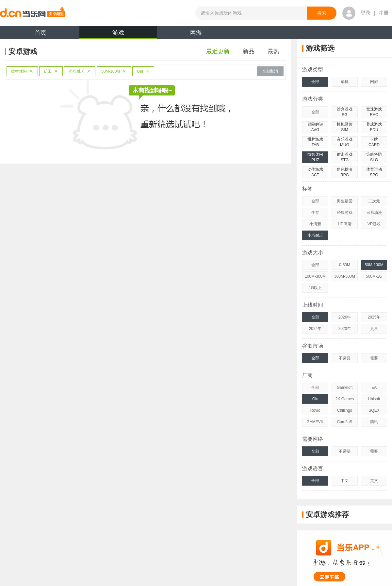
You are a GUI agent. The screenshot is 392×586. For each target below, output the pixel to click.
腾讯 (374, 422)
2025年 (374, 317)
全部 (315, 82)
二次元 (374, 201)
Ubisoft (374, 399)
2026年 (345, 317)
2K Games (345, 399)
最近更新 (218, 51)
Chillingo (345, 410)
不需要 (345, 358)
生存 (315, 213)
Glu (143, 71)
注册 (384, 13)
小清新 (315, 224)
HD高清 (344, 224)
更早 (374, 329)
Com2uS (345, 422)
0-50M (345, 265)
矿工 (51, 71)
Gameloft (345, 388)
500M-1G (374, 276)
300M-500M (345, 276)
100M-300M (315, 276)
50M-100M (114, 71)
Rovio (315, 410)
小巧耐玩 (80, 71)
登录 (366, 13)
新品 (249, 51)
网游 (196, 33)
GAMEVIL (315, 422)
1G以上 (315, 288)
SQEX (374, 410)
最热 (273, 51)
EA (374, 388)
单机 (345, 82)
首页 (41, 33)
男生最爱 (345, 201)
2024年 (315, 329)
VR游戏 (374, 224)
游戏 (118, 34)
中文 (345, 481)
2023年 (345, 329)
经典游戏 (345, 213)
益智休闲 (22, 71)
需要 (374, 358)
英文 (374, 481)
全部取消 (270, 71)
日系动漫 (374, 213)
